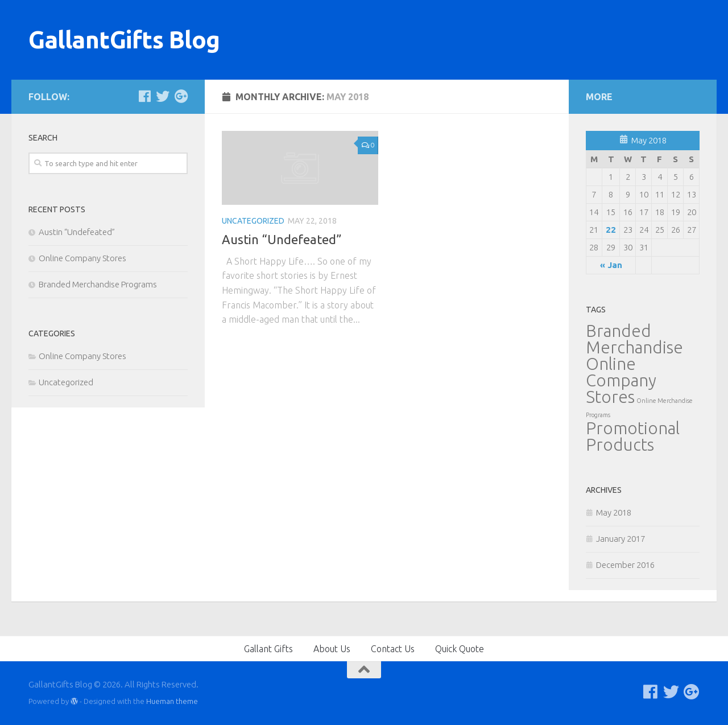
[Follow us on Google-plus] (181, 96)
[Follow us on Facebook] (144, 96)
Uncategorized (253, 221)
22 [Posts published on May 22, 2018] (611, 230)
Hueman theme (172, 701)
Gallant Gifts (268, 649)
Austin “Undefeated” (282, 239)
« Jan (611, 265)
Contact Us (393, 649)
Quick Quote (460, 649)
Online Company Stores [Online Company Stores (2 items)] (621, 380)
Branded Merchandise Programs (98, 284)
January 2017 (621, 539)
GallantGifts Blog (124, 40)
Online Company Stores (82, 258)
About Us (332, 649)
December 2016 (625, 565)
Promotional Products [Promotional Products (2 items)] (633, 436)
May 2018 (614, 512)
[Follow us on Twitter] (163, 96)
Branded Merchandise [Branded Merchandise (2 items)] (634, 339)
